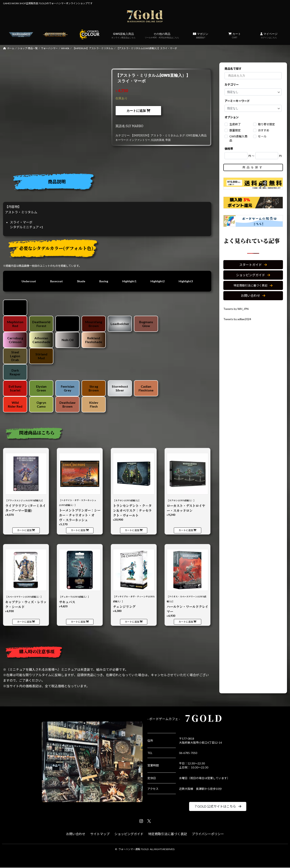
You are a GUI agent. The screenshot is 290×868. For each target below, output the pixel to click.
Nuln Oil (68, 340)
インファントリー (140, 140)
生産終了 (235, 124)
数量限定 (235, 130)
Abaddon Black (68, 324)
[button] (253, 265)
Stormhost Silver (120, 389)
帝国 (168, 140)
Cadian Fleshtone (146, 389)
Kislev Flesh (94, 405)
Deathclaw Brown (67, 405)
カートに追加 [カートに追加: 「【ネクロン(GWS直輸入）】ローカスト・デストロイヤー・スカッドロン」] (186, 531)
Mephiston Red (15, 324)
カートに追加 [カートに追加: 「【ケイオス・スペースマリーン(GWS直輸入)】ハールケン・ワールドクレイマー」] (186, 622)
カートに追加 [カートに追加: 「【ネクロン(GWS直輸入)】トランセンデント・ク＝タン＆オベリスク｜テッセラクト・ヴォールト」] (132, 531)
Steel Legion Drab (15, 356)
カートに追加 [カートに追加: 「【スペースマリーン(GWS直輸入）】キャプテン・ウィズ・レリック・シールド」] (24, 622)
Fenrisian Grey (68, 389)
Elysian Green (41, 389)
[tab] (109, 183)
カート (235, 35)
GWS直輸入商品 (124, 35)
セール (262, 137)
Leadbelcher (120, 324)
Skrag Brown (94, 389)
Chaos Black (15, 308)
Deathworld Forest (41, 324)
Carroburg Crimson (15, 340)
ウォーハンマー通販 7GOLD (134, 850)
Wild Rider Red (15, 405)
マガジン (200, 35)
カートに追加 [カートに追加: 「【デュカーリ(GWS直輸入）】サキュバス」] (78, 622)
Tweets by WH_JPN (237, 309)
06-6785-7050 (188, 753)
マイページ (269, 35)
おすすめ (264, 130)
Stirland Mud (41, 356)
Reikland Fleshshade (94, 340)
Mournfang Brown (94, 324)
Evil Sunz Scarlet (15, 389)
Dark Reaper (15, 373)
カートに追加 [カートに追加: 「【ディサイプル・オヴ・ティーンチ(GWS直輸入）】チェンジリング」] (132, 622)
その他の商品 (162, 35)
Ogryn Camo (41, 405)
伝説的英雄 (158, 140)
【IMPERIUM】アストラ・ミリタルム (155, 135)
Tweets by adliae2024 (239, 319)
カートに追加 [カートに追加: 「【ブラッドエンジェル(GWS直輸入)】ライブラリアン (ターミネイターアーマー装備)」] (24, 531)
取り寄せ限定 (266, 124)
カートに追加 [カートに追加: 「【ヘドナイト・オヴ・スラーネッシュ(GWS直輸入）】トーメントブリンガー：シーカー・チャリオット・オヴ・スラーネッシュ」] (78, 531)
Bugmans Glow (146, 324)
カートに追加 (136, 111)
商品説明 (57, 182)
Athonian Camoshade (41, 340)
